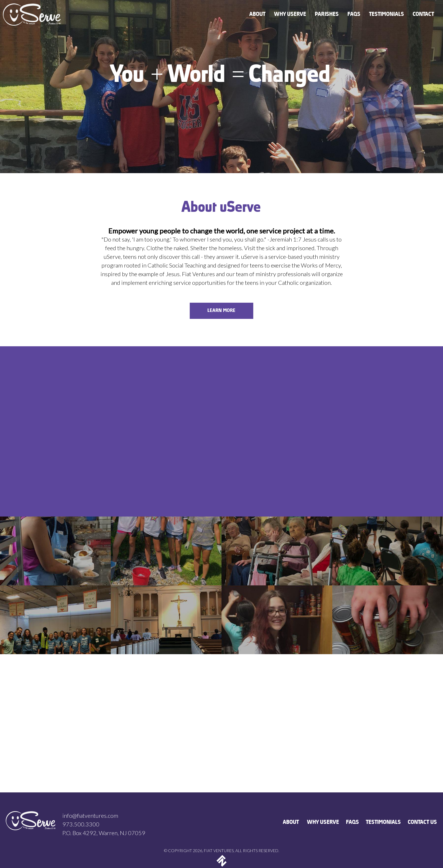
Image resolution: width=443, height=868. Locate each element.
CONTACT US (423, 822)
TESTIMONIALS (384, 822)
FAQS (353, 822)
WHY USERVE (323, 822)
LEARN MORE (222, 311)
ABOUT (292, 822)
